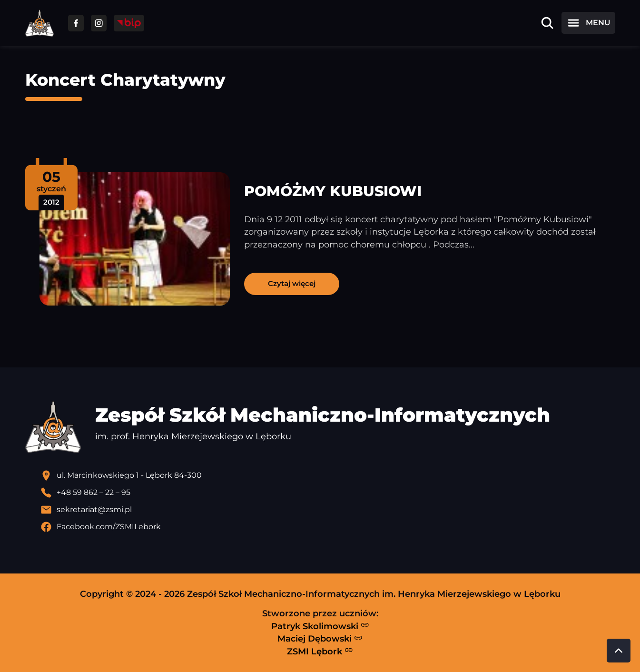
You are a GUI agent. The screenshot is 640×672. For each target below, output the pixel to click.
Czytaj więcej (292, 283)
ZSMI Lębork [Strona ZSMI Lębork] (320, 651)
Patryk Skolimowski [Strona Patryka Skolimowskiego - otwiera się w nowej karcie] (320, 626)
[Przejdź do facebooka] (76, 23)
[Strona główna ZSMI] (39, 23)
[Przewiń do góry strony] (619, 651)
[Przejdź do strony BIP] (129, 23)
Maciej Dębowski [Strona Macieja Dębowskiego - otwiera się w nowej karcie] (320, 639)
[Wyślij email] (328, 510)
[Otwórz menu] (588, 23)
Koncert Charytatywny (125, 80)
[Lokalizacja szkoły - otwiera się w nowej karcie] (328, 475)
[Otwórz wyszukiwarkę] (547, 23)
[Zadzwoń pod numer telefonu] (328, 493)
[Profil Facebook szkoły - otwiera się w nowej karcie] (328, 527)
